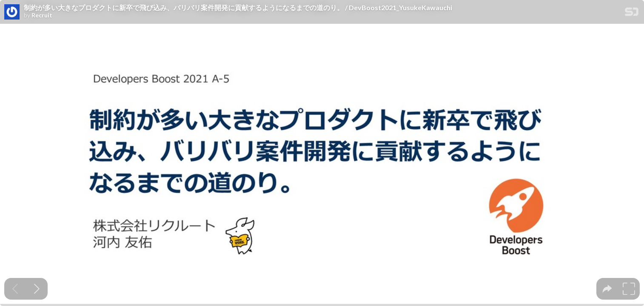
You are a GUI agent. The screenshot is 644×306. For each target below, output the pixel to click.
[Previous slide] (15, 289)
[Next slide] (37, 289)
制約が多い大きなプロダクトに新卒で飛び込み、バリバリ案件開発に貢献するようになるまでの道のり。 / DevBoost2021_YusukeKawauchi (238, 8)
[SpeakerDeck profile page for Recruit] (12, 12)
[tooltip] (607, 289)
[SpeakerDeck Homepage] (632, 13)
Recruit (42, 15)
